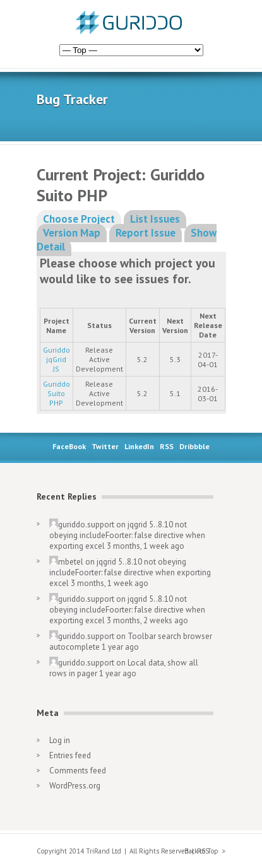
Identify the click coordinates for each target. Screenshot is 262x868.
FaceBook (69, 446)
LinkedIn (139, 446)
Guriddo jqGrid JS (57, 359)
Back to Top (201, 851)
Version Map (72, 233)
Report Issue (146, 233)
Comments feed (78, 771)
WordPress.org (75, 786)
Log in (60, 740)
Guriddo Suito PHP (57, 393)
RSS (167, 446)
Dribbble (194, 446)
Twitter (105, 446)
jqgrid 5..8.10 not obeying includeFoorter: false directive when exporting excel (127, 535)
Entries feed (70, 755)
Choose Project (79, 219)
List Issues (155, 219)
